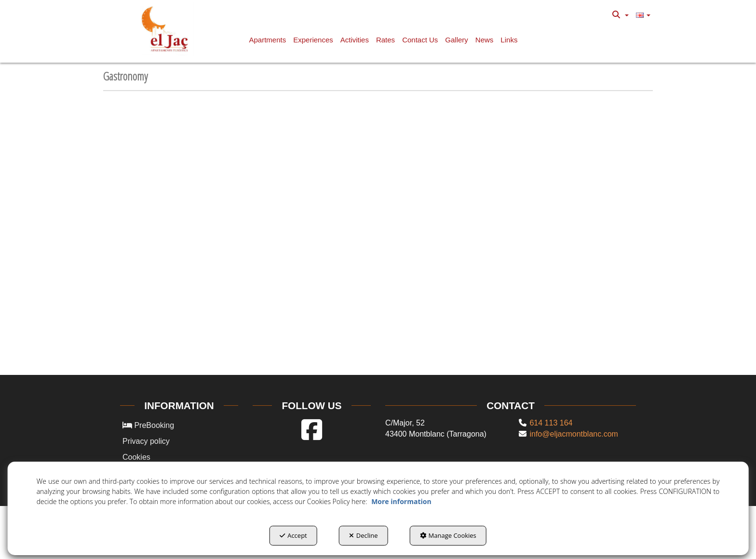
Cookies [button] (136, 457)
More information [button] (401, 501)
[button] (167, 29)
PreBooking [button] (148, 425)
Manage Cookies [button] (448, 535)
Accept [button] (293, 535)
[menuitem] (620, 15)
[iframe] (378, 239)
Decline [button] (364, 535)
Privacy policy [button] (146, 441)
